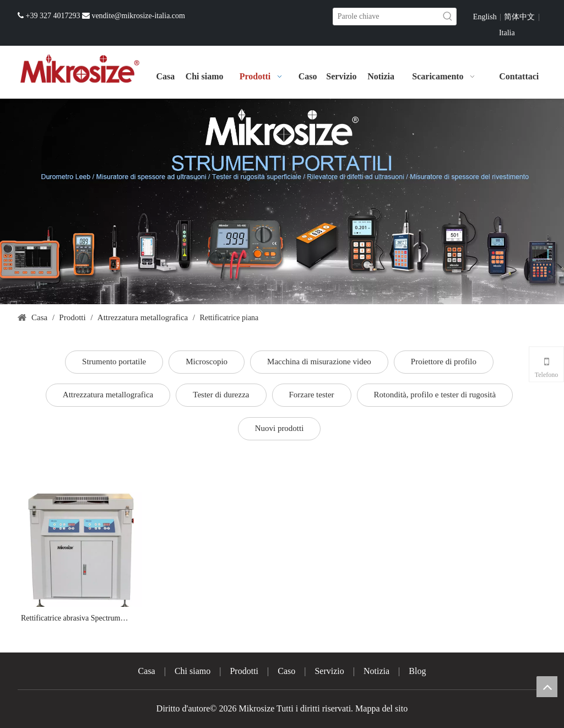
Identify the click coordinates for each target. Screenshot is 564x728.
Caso (286, 671)
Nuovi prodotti (280, 428)
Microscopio (207, 362)
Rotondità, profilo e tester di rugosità (435, 395)
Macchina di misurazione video (319, 362)
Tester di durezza (221, 395)
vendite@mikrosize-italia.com (138, 16)
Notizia (376, 671)
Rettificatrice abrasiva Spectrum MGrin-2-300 (70, 619)
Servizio (329, 671)
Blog (417, 671)
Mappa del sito (381, 708)
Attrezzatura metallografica (108, 395)
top (547, 687)
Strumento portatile (114, 362)
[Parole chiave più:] (448, 17)
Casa (147, 671)
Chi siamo (192, 671)
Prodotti (244, 671)
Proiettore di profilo (444, 362)
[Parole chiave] (386, 17)
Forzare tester (312, 395)
